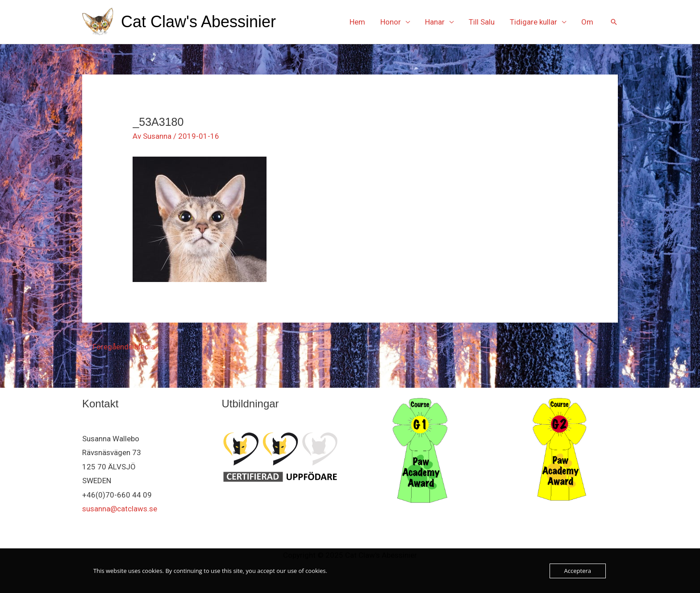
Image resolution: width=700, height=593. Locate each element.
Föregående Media (119, 347)
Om (587, 22)
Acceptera (578, 571)
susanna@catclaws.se (120, 509)
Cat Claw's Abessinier (198, 22)
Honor (391, 22)
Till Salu (482, 22)
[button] (614, 22)
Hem (357, 22)
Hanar (435, 22)
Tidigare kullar (533, 22)
